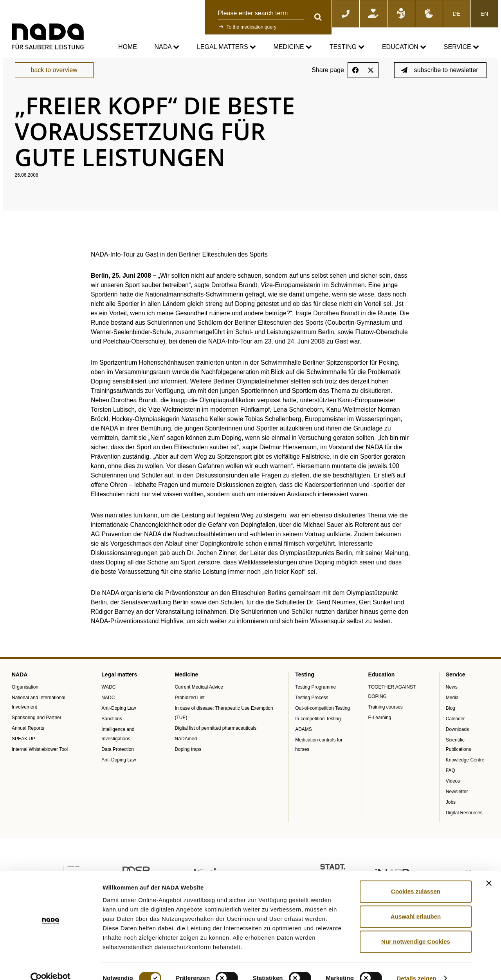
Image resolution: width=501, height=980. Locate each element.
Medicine (293, 47)
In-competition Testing (318, 731)
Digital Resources (464, 825)
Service (461, 47)
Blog (451, 721)
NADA (167, 47)
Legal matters (226, 47)
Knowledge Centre (465, 772)
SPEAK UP (23, 751)
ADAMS (304, 742)
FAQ (451, 783)
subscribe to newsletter (440, 83)
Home (128, 47)
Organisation (25, 700)
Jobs (451, 815)
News (452, 700)
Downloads (457, 742)
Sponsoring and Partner (37, 730)
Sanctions (112, 731)
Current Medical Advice (199, 700)
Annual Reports (28, 741)
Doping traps (188, 762)
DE (457, 14)
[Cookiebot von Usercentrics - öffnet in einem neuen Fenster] (51, 965)
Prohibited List (189, 710)
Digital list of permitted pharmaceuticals (215, 741)
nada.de (21, 63)
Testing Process (312, 710)
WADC (108, 700)
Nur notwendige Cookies (416, 928)
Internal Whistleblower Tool (40, 762)
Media (452, 710)
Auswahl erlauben (416, 903)
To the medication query (251, 27)
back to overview (54, 83)
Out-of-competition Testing (323, 721)
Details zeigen (416, 965)
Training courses (386, 720)
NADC (108, 710)
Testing (347, 47)
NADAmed (186, 751)
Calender (455, 731)
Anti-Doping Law (119, 721)
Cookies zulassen (416, 878)
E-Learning (380, 730)
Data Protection (118, 762)
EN (484, 14)
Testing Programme (315, 700)
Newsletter (457, 804)
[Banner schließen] (489, 870)
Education (404, 47)
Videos (453, 794)
